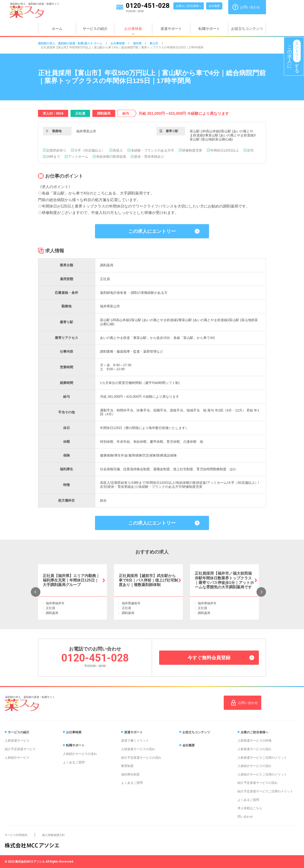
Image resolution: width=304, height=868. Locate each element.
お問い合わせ (250, 7)
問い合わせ (245, 817)
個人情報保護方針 (53, 835)
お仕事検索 (133, 29)
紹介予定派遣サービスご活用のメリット (265, 791)
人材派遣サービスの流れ (138, 749)
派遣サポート (171, 29)
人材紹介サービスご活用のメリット (262, 774)
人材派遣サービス (17, 741)
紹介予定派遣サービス (20, 749)
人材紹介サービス (17, 758)
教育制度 (127, 766)
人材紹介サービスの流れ (80, 754)
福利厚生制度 (130, 774)
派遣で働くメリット (135, 741)
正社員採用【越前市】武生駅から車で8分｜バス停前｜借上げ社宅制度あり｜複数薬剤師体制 (148, 580)
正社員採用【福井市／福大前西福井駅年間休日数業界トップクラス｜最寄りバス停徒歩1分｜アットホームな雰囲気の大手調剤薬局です (224, 580)
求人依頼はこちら (250, 808)
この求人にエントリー (152, 231)
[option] (72, 592)
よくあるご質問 (74, 762)
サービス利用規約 (16, 835)
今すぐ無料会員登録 (209, 658)
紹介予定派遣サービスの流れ (141, 758)
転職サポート (209, 29)
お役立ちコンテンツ (247, 29)
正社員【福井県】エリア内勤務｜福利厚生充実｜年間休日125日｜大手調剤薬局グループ (71, 580)
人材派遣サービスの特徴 (254, 741)
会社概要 (214, 6)
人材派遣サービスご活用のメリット (262, 758)
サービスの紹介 (95, 29)
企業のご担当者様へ (189, 6)
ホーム (57, 29)
